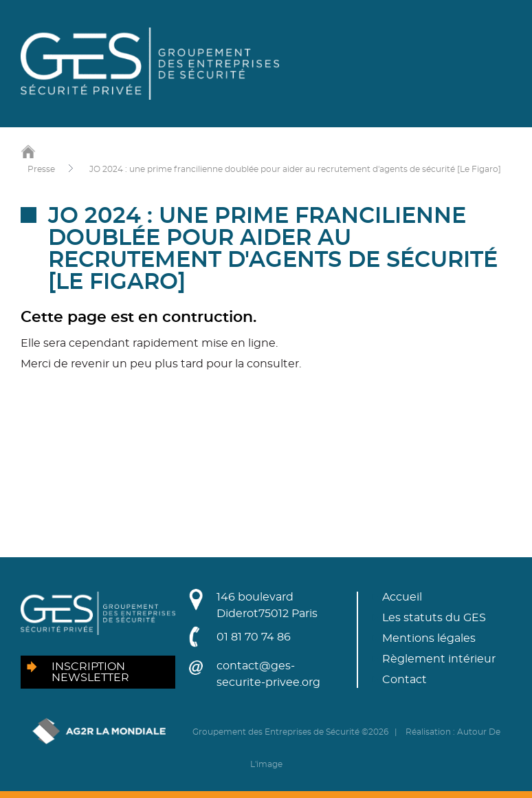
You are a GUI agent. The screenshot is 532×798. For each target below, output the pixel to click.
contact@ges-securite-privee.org (268, 674)
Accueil (402, 597)
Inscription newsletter (90, 672)
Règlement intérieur (439, 659)
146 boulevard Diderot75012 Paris (267, 605)
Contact (404, 680)
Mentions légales (429, 638)
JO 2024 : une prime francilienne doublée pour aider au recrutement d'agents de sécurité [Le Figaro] (295, 169)
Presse (41, 169)
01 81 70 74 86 (254, 637)
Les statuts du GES (434, 618)
